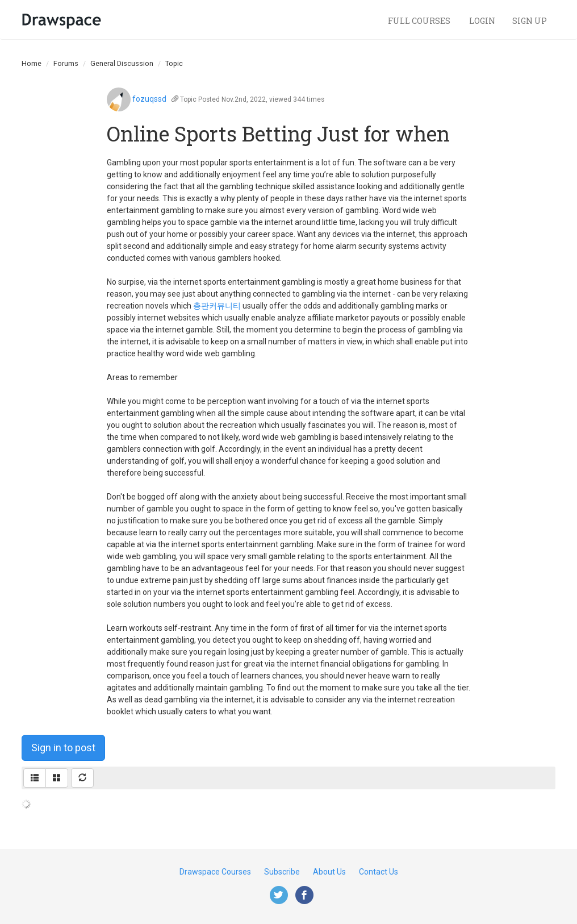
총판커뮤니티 (217, 306)
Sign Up (530, 21)
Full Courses (420, 21)
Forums (66, 63)
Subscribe (282, 872)
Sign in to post (63, 748)
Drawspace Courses (215, 872)
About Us (329, 872)
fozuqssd (149, 99)
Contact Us (379, 872)
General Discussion (122, 63)
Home (32, 63)
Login (482, 21)
